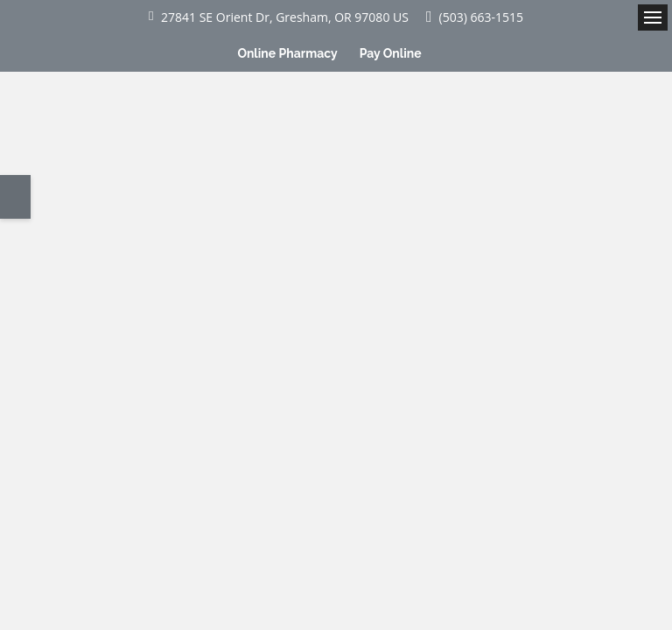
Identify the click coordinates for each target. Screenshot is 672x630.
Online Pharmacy (287, 53)
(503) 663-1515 (481, 17)
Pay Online (391, 53)
